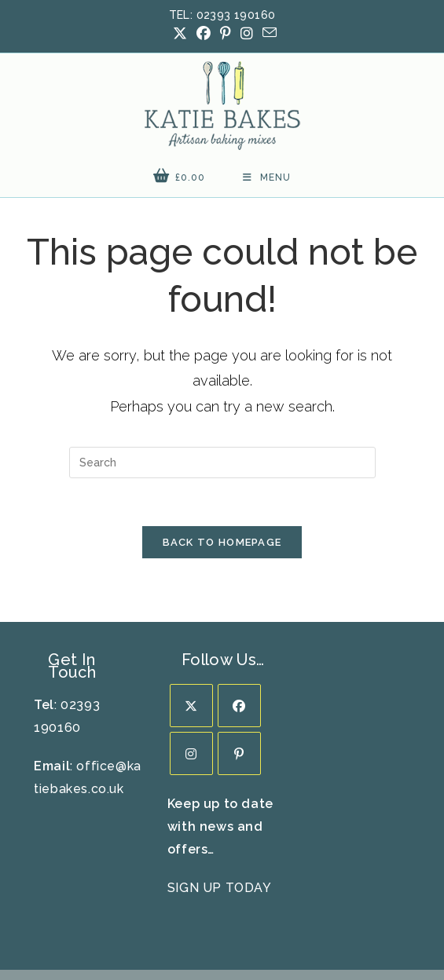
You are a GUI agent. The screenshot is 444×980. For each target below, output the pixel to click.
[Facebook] (239, 640)
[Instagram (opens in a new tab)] (247, 34)
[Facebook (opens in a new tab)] (204, 34)
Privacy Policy (323, 925)
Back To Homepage (222, 476)
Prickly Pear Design (255, 959)
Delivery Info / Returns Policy (153, 925)
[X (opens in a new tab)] (180, 34)
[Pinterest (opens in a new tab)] (226, 34)
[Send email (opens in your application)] (267, 33)
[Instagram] (191, 687)
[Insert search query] (222, 397)
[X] (191, 640)
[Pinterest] (239, 687)
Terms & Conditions (222, 936)
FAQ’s (259, 925)
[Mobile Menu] (267, 112)
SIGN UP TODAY (220, 821)
